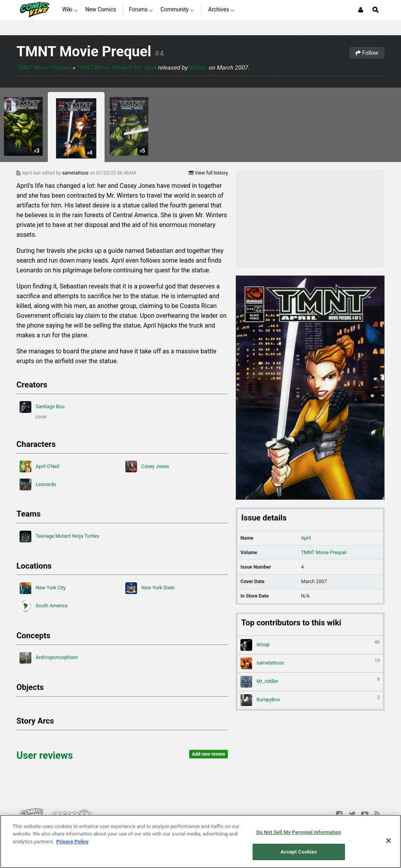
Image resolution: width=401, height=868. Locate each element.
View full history (208, 173)
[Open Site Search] (376, 10)
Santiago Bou (42, 407)
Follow (367, 53)
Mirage (198, 68)
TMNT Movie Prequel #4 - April (117, 68)
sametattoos (76, 173)
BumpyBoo (310, 700)
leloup (310, 645)
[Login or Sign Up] (361, 10)
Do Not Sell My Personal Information (299, 832)
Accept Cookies (299, 852)
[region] (200, 841)
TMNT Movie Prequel (84, 51)
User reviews (45, 755)
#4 (159, 54)
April (306, 538)
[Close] (388, 841)
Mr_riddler (310, 682)
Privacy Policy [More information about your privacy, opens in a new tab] (72, 842)
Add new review (209, 754)
